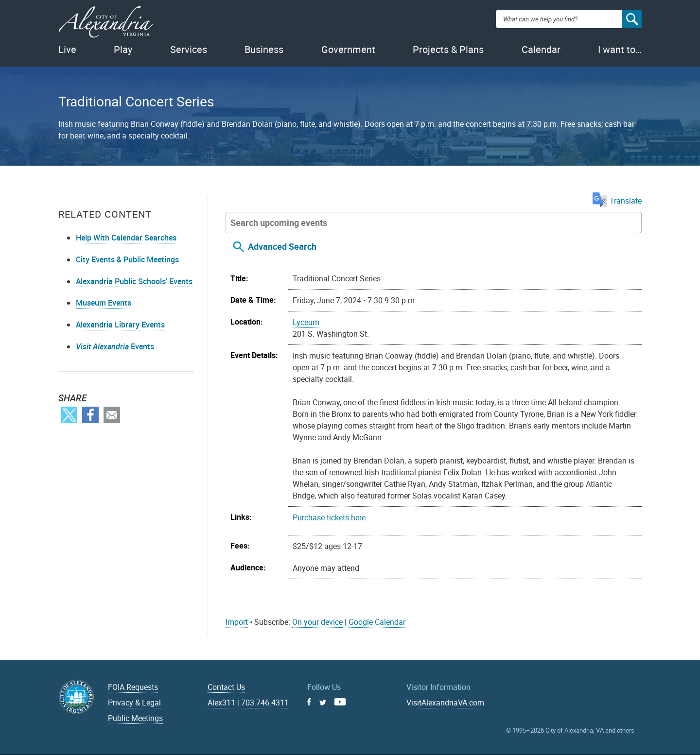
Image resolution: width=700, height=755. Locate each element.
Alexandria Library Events (120, 325)
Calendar (541, 49)
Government (348, 49)
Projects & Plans (448, 49)
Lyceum (306, 322)
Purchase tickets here (329, 517)
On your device (317, 622)
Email (112, 415)
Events (115, 346)
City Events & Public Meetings (127, 259)
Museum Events (104, 303)
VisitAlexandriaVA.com (445, 703)
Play (123, 49)
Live (67, 49)
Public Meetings (135, 718)
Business (264, 49)
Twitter (69, 415)
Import (237, 622)
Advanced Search (282, 246)
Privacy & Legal (134, 703)
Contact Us (226, 687)
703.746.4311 (265, 703)
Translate (617, 201)
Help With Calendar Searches (126, 238)
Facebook (90, 415)
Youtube (340, 702)
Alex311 (221, 703)
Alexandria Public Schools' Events (134, 281)
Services (189, 49)
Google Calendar (377, 622)
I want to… (620, 49)
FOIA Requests (133, 687)
